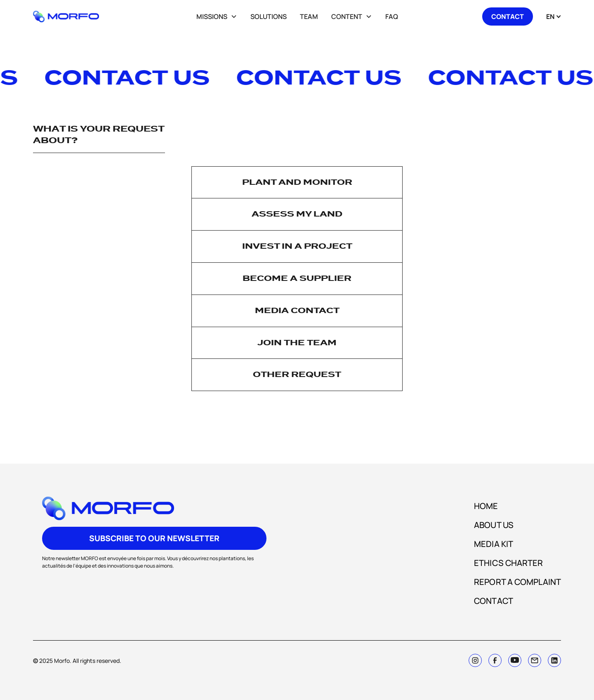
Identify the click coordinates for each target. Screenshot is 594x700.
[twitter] (515, 660)
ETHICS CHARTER (508, 563)
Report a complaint (517, 582)
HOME (486, 506)
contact (508, 16)
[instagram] (475, 660)
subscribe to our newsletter (154, 538)
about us (494, 525)
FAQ (392, 16)
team (309, 16)
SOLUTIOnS (269, 16)
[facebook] (495, 660)
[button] (217, 16)
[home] (76, 16)
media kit (494, 544)
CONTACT (494, 601)
